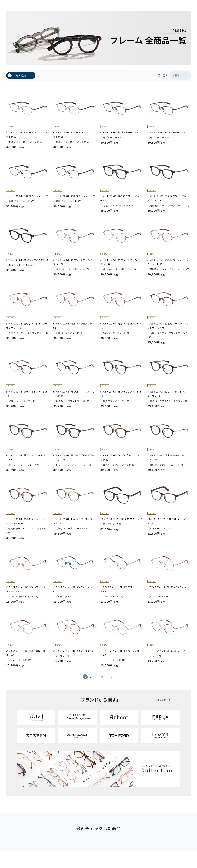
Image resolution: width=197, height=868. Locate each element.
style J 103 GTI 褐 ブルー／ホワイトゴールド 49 (74, 394)
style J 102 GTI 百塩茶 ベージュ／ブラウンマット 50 (168, 262)
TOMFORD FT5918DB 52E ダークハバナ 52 (168, 521)
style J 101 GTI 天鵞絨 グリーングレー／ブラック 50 (168, 198)
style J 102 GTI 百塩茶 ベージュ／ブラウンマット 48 (27, 326)
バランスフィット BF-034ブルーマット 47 (74, 589)
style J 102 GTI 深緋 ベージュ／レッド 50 (74, 326)
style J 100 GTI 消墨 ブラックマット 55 (74, 196)
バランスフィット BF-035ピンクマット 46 (168, 589)
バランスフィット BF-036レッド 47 (166, 651)
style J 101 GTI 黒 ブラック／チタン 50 (27, 260)
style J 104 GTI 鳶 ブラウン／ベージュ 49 (121, 394)
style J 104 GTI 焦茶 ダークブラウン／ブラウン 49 (168, 394)
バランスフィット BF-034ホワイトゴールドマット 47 (27, 589)
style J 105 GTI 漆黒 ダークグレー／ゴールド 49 (168, 457)
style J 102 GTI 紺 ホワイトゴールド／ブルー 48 (121, 262)
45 (102, 677)
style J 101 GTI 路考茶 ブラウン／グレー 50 (121, 198)
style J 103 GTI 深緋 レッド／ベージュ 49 (27, 394)
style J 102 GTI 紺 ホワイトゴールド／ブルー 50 (74, 262)
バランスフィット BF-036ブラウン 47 (73, 651)
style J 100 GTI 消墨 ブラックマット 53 (27, 196)
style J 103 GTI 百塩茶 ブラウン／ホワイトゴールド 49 (168, 326)
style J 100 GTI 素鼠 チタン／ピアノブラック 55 (74, 135)
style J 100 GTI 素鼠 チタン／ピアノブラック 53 (27, 135)
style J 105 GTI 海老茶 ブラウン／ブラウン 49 (121, 457)
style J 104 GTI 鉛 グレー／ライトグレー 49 (27, 457)
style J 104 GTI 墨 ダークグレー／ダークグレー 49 (74, 457)
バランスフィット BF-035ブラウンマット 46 (121, 589)
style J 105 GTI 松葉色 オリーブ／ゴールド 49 (74, 521)
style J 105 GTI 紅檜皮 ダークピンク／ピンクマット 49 (27, 521)
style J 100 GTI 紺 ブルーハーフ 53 (119, 132)
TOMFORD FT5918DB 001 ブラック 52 (122, 519)
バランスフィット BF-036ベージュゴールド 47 (122, 653)
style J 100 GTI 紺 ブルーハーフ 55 (166, 132)
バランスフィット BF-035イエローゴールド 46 (27, 653)
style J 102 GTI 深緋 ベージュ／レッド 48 (121, 326)
